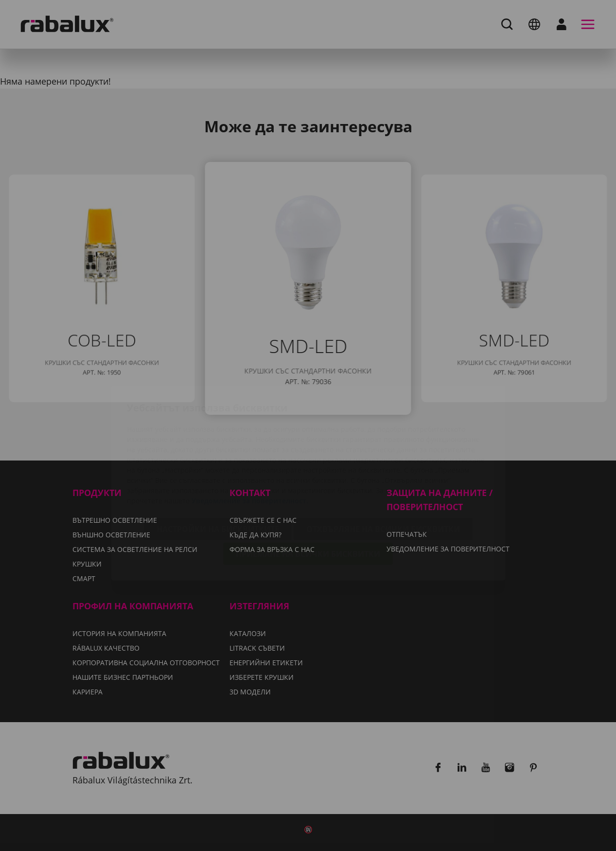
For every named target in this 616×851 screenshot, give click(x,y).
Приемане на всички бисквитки (308, 496)
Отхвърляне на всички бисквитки (383, 472)
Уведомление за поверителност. (250, 443)
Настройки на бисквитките (218, 472)
